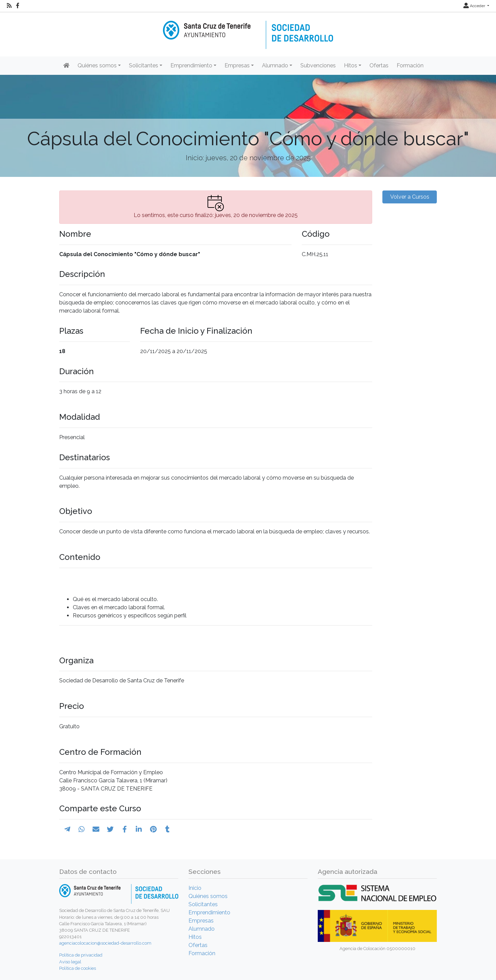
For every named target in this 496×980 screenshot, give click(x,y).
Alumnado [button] (275, 65)
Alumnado (202, 929)
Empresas (201, 921)
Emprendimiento (209, 912)
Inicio (195, 888)
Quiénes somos (208, 896)
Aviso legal (70, 962)
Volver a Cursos (410, 197)
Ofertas (379, 65)
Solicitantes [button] (144, 65)
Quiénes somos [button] (97, 65)
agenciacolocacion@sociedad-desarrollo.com (105, 943)
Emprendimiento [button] (191, 65)
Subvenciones (318, 65)
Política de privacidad (81, 955)
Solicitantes (203, 904)
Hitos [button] (351, 65)
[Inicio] (248, 30)
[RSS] (9, 6)
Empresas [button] (237, 65)
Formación (410, 65)
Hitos (195, 937)
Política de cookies (78, 968)
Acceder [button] (475, 6)
